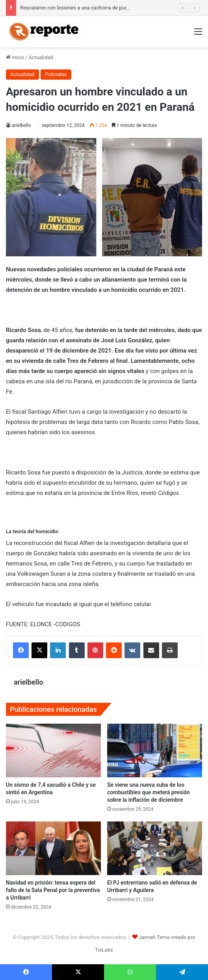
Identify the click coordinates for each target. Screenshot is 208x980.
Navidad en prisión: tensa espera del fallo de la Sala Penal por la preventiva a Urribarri (53, 890)
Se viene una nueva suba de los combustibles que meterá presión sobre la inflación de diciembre (149, 792)
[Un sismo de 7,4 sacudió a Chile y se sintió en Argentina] (53, 750)
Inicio (15, 57)
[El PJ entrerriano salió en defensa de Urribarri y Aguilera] (155, 848)
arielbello (21, 125)
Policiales (56, 74)
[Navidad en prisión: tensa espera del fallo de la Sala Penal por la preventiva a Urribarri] (53, 848)
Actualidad (41, 57)
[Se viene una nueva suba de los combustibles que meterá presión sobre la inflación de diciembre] (155, 750)
